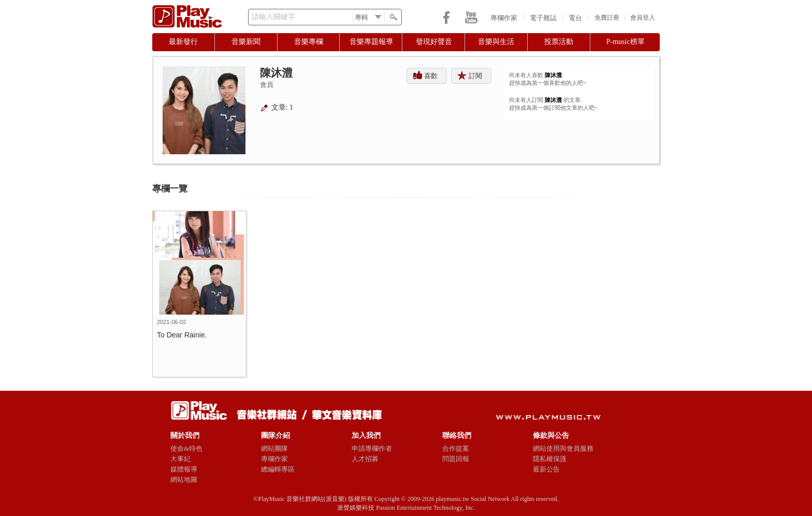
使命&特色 (186, 448)
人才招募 (365, 459)
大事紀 (180, 459)
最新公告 (546, 469)
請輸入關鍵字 (273, 17)
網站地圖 (184, 480)
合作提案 (456, 448)
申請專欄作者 (372, 448)
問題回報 (456, 459)
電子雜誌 (543, 18)
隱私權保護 (550, 459)
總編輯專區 (278, 469)
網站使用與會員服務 (563, 448)
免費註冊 (607, 18)
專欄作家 (504, 18)
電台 (575, 18)
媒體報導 (184, 469)
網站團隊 (274, 448)
